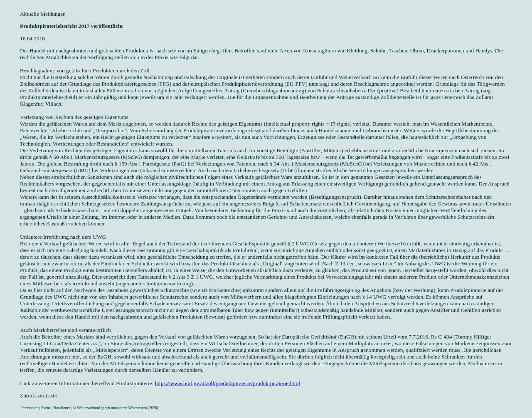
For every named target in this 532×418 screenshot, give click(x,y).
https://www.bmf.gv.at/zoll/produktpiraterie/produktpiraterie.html (228, 383)
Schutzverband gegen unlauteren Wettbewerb (112, 408)
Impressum (30, 408)
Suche (46, 408)
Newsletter (62, 408)
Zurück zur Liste (38, 395)
